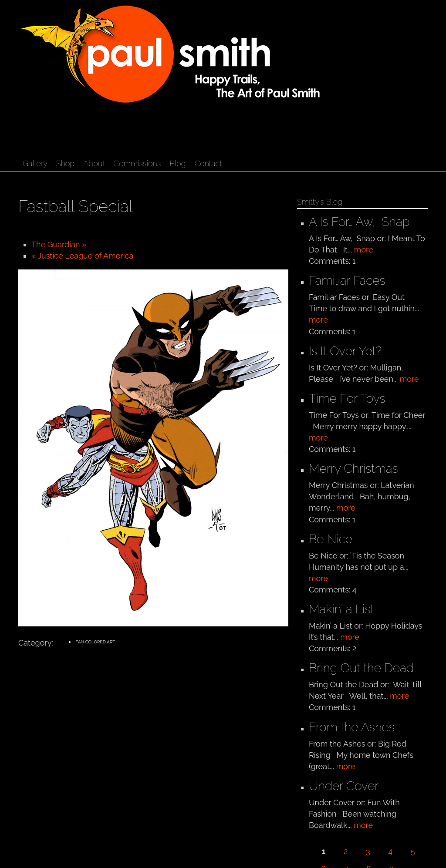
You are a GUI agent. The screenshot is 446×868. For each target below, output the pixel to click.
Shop (65, 163)
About (94, 163)
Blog (177, 163)
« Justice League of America (82, 256)
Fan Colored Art (95, 642)
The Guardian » (59, 244)
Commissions (137, 163)
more (364, 250)
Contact (208, 163)
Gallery (35, 163)
